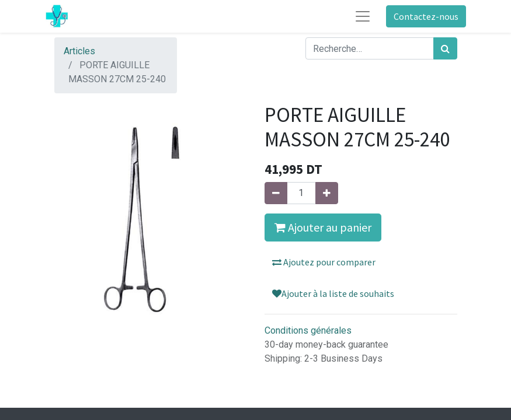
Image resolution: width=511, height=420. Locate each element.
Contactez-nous (426, 16)
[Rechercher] (445, 48)
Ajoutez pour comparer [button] (324, 262)
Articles (79, 51)
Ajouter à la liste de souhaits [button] (333, 293)
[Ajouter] (327, 193)
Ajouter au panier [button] (323, 227)
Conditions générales (308, 330)
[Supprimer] (276, 193)
